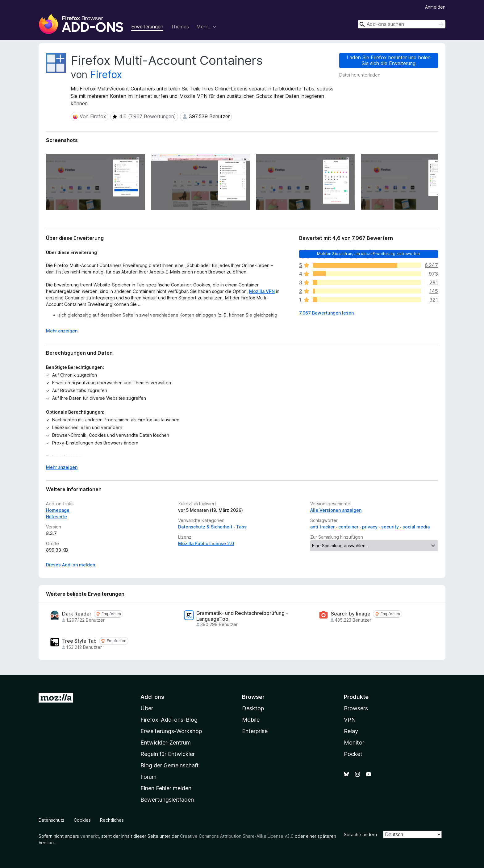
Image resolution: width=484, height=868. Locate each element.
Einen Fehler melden (166, 788)
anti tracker (322, 527)
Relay (351, 731)
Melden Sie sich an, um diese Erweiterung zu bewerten (368, 254)
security (390, 527)
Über (147, 708)
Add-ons (152, 697)
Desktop (253, 708)
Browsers (356, 708)
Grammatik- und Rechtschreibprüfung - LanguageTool (242, 616)
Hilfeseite (56, 517)
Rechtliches (112, 820)
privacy (370, 527)
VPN (350, 720)
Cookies (82, 820)
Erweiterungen (147, 27)
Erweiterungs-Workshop (171, 731)
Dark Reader (77, 614)
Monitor (354, 743)
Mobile (251, 720)
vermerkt (90, 836)
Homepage (58, 510)
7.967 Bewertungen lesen (326, 313)
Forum (148, 777)
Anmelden (435, 7)
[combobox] (402, 24)
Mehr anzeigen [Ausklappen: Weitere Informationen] (62, 331)
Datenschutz (52, 820)
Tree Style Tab (79, 641)
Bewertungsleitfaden (167, 800)
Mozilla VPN (262, 291)
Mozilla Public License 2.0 (206, 543)
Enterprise (255, 731)
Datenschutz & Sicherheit (205, 527)
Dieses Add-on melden (71, 565)
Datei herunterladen (360, 75)
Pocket (353, 754)
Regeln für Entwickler (168, 754)
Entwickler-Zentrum (166, 743)
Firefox (106, 75)
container (348, 527)
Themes (180, 27)
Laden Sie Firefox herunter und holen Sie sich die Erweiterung (389, 60)
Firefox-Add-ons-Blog (169, 720)
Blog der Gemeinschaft (170, 765)
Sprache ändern (360, 835)
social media (416, 527)
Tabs (241, 527)
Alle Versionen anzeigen (336, 510)
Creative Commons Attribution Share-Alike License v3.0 (237, 836)
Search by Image (351, 614)
